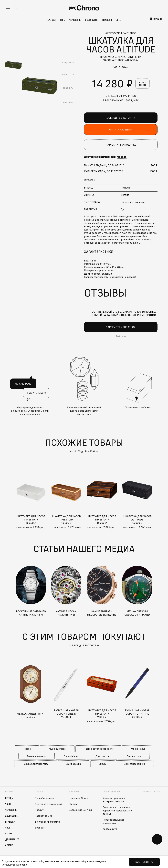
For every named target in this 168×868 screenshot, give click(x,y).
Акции (9, 833)
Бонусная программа (47, 822)
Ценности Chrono (79, 798)
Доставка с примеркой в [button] (105, 157)
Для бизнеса (12, 839)
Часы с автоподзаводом (98, 749)
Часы (62, 20)
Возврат (40, 828)
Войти (119, 336)
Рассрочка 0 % (44, 816)
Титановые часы (36, 756)
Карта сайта (110, 829)
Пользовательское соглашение (113, 821)
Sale (118, 20)
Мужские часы (57, 749)
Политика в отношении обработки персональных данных (117, 810)
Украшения (75, 20)
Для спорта (102, 756)
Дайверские (74, 764)
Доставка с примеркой (48, 804)
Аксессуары (92, 20)
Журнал (73, 804)
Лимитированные (135, 764)
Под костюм (134, 756)
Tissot (27, 749)
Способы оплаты (44, 798)
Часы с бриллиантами (36, 764)
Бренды (52, 20)
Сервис (9, 845)
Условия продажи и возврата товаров (114, 800)
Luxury (103, 764)
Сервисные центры (80, 810)
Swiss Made (71, 756)
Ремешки (107, 20)
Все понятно (144, 862)
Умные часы (138, 749)
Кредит (39, 810)
